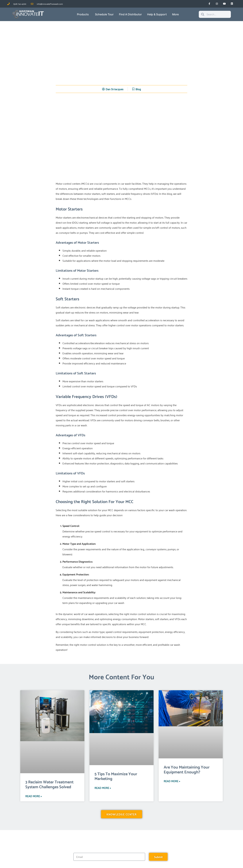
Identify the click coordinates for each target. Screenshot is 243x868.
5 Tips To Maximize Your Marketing (116, 777)
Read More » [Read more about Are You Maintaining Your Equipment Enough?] (172, 781)
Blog (138, 89)
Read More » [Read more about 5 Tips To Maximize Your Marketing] (103, 788)
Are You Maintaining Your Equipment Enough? (187, 770)
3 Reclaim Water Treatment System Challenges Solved (49, 785)
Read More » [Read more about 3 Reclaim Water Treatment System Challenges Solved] (33, 796)
